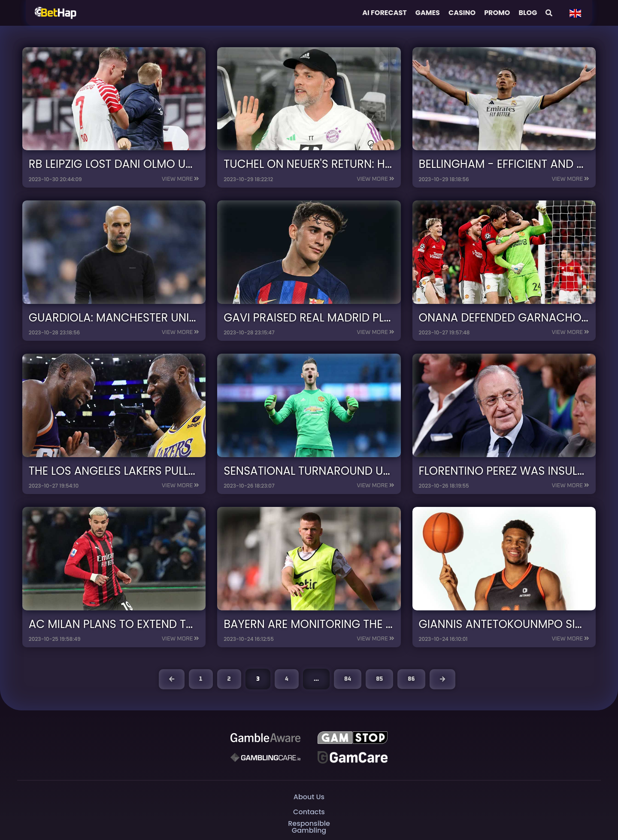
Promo (497, 13)
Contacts (309, 812)
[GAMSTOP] (352, 737)
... (316, 679)
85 (379, 679)
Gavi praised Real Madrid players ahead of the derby (390, 317)
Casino (462, 13)
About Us (309, 797)
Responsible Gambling (309, 827)
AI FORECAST (385, 13)
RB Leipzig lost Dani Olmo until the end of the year (188, 164)
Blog (528, 13)
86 (411, 679)
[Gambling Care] (265, 757)
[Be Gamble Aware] (265, 737)
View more (177, 179)
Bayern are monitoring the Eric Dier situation (370, 624)
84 (348, 679)
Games (428, 13)
